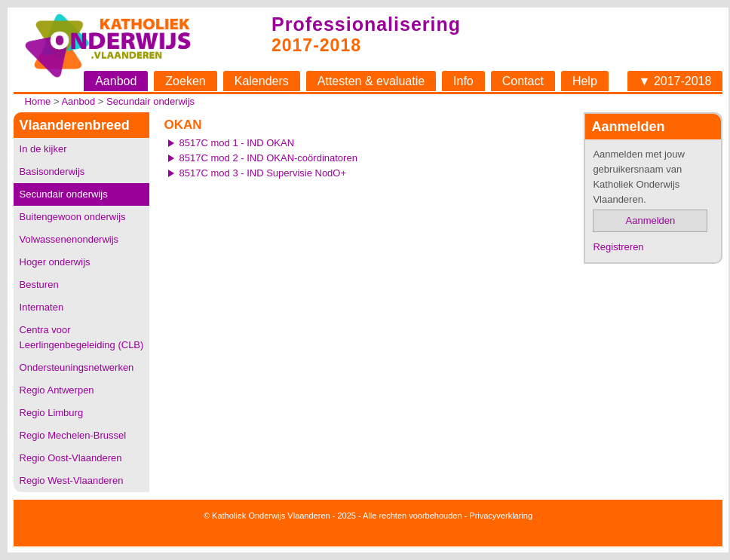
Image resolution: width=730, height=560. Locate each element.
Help (585, 81)
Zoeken (185, 81)
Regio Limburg (52, 413)
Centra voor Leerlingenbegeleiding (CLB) (82, 337)
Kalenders (262, 81)
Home (38, 101)
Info (463, 81)
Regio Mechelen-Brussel (73, 435)
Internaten (42, 307)
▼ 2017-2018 (675, 81)
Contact (523, 81)
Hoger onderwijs (55, 262)
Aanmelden (651, 220)
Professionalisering (366, 24)
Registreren (618, 247)
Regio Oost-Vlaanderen (71, 458)
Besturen (39, 285)
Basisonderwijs (52, 171)
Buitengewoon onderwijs (73, 217)
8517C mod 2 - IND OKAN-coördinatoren (268, 158)
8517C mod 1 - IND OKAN (237, 143)
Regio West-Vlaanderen (72, 480)
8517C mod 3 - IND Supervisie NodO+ (263, 173)
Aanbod (116, 81)
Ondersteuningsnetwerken (77, 367)
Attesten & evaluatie (371, 81)
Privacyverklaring (501, 516)
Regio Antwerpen (57, 390)
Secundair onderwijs (150, 101)
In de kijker (43, 149)
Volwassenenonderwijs (69, 239)
